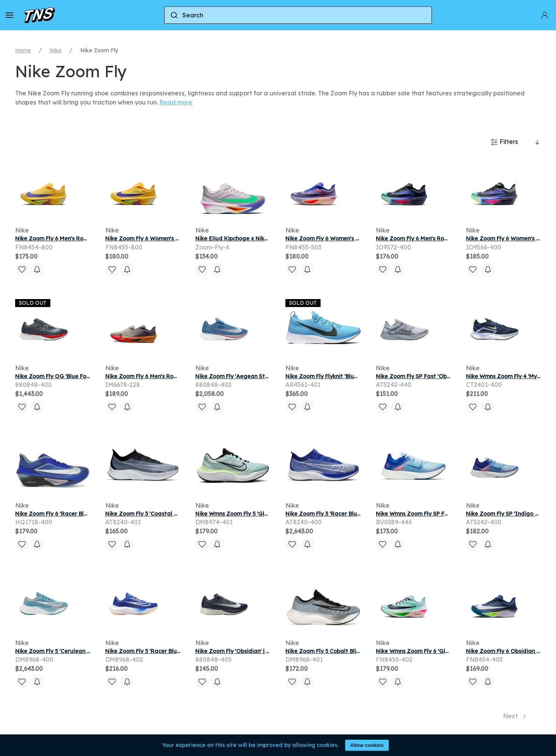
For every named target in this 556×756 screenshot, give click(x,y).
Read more (176, 102)
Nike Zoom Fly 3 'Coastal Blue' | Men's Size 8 (164, 514)
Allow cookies (367, 745)
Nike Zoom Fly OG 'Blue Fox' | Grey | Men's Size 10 (81, 376)
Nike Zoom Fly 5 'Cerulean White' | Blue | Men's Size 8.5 (88, 651)
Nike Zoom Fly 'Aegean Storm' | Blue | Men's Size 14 (264, 376)
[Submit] (174, 15)
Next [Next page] (514, 716)
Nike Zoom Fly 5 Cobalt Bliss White (332, 651)
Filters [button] (504, 142)
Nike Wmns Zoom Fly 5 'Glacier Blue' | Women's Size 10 (268, 514)
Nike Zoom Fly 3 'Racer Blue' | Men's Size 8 (342, 514)
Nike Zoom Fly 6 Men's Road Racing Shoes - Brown (173, 376)
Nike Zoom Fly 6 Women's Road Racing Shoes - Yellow (178, 238)
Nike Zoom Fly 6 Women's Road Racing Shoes (347, 238)
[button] (9, 15)
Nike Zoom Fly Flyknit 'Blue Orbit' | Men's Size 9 (348, 376)
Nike (56, 50)
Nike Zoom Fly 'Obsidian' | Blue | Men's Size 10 (256, 651)
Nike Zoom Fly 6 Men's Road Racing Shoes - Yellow (83, 238)
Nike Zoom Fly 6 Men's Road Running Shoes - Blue (442, 238)
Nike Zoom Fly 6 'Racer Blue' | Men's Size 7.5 (73, 514)
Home (23, 50)
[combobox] (298, 15)
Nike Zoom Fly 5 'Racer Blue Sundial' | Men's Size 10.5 (176, 651)
